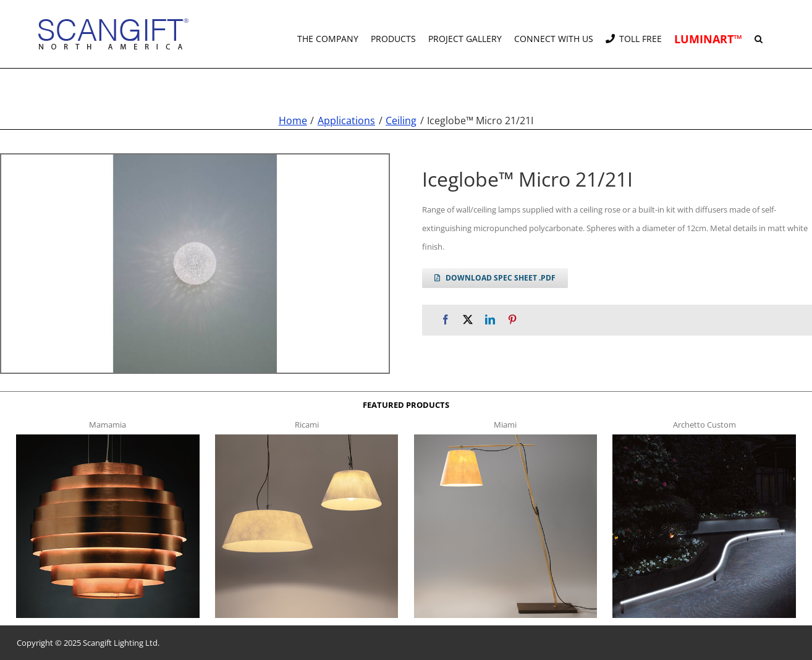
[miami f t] (505, 438)
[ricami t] (307, 438)
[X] (468, 320)
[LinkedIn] (490, 320)
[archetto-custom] (704, 438)
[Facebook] (446, 320)
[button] (759, 34)
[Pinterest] (512, 320)
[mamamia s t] (108, 438)
